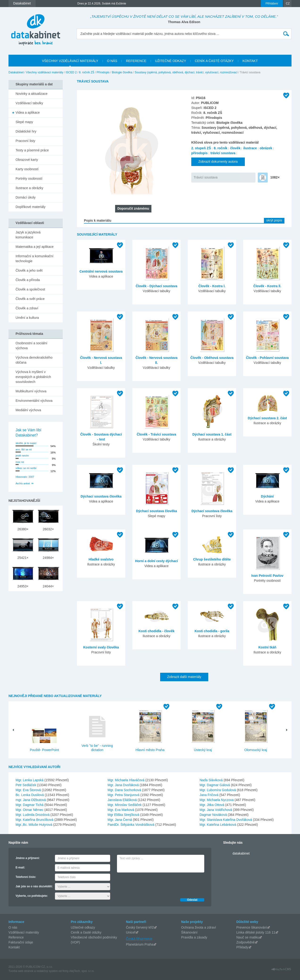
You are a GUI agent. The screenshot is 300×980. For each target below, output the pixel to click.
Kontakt (14, 947)
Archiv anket (23, 483)
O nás (13, 927)
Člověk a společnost (30, 289)
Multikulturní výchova (31, 391)
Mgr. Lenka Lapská (30, 780)
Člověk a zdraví (27, 308)
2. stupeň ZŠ (201, 148)
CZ (288, 4)
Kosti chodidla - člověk (156, 631)
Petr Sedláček (26, 785)
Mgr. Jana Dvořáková (124, 785)
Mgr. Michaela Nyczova (217, 800)
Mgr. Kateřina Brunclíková (35, 820)
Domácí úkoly (26, 197)
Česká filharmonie (139, 939)
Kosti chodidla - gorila (212, 631)
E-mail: (20, 868)
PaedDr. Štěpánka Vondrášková (131, 825)
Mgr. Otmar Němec (30, 810)
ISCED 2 (71, 72)
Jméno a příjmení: (28, 858)
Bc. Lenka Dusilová (30, 795)
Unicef (131, 932)
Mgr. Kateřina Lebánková (218, 825)
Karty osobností (27, 169)
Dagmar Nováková (214, 815)
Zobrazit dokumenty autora (218, 162)
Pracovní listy (25, 141)
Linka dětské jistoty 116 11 (256, 932)
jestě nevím (22, 456)
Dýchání (267, 496)
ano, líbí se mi (24, 449)
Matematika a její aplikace (35, 247)
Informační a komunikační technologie (34, 259)
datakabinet (241, 853)
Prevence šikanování (252, 927)
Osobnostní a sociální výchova (31, 346)
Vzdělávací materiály (24, 932)
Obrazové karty (27, 160)
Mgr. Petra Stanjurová (124, 795)
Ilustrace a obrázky (29, 188)
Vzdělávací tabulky (29, 103)
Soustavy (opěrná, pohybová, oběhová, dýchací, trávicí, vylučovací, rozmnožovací (186, 72)
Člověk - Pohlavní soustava (267, 358)
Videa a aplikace (28, 112)
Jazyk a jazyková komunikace (28, 235)
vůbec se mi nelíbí (26, 468)
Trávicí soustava (206, 177)
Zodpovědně (246, 942)
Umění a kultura (27, 318)
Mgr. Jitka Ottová (212, 805)
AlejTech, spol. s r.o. (82, 971)
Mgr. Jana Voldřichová (216, 810)
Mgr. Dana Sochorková (125, 790)
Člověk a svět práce (30, 299)
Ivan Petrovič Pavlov (267, 576)
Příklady (242, 947)
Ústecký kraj (203, 750)
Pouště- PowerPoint (44, 750)
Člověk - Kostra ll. (267, 286)
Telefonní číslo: (26, 877)
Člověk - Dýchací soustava (156, 286)
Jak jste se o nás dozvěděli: (34, 886)
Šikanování (189, 932)
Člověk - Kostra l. (212, 286)
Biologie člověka (122, 72)
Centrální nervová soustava (101, 271)
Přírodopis (103, 72)
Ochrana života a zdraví (199, 927)
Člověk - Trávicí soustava (156, 434)
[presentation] (153, 884)
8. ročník (221, 148)
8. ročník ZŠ (87, 72)
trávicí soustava (223, 153)
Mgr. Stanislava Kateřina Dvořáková (226, 820)
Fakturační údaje (21, 942)
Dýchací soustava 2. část (267, 418)
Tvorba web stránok (21, 971)
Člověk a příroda (28, 280)
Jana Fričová (209, 795)
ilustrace (250, 148)
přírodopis (199, 153)
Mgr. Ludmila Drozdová (33, 815)
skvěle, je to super (26, 443)
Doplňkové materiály (31, 207)
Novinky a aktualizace (31, 94)
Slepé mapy (24, 122)
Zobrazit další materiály (184, 677)
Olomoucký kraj (256, 750)
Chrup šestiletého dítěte (212, 559)
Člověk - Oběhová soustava (212, 358)
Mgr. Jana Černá (120, 820)
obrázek (266, 148)
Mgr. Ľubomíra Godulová (218, 790)
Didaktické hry (26, 131)
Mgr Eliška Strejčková (124, 815)
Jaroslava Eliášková (123, 800)
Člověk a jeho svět (29, 270)
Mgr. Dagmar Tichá (30, 805)
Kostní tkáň (267, 647)
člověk (235, 148)
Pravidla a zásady (194, 937)
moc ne (20, 462)
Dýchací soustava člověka (101, 496)
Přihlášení (272, 4)
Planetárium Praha (140, 944)
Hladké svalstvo (101, 559)
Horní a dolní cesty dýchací (156, 561)
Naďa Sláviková (212, 780)
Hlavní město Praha (150, 750)
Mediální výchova (28, 410)
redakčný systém (47, 971)
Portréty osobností (29, 179)
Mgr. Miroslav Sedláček (125, 805)
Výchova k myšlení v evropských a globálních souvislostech (33, 377)
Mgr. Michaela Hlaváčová (126, 780)
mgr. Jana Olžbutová (31, 800)
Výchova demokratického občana (34, 360)
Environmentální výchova (34, 401)
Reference (16, 937)
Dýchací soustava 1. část (212, 434)
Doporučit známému (133, 208)
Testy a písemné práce (32, 150)
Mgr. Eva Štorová (29, 790)
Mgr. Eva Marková (121, 810)
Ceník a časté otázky (86, 932)
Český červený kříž (140, 927)
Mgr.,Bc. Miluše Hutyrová (34, 825)
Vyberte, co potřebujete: (32, 896)
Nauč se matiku (248, 937)
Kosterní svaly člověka (101, 647)
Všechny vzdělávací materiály (45, 72)
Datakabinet (16, 72)
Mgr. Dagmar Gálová (215, 785)
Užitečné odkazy (83, 927)
